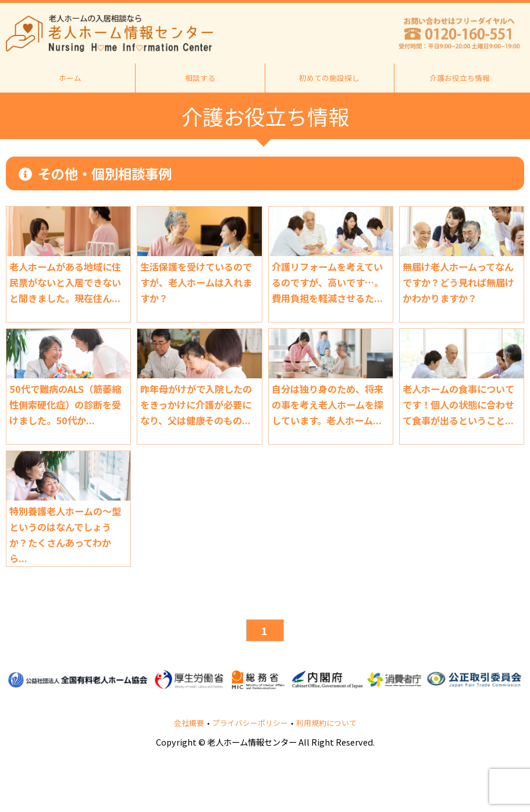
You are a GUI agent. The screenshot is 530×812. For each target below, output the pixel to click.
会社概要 (189, 723)
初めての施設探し (329, 78)
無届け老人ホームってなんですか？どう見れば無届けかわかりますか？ (458, 282)
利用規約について (326, 723)
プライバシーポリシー (250, 723)
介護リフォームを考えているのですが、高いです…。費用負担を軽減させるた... (328, 282)
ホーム (70, 78)
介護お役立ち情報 (460, 78)
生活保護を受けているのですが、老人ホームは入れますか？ (196, 282)
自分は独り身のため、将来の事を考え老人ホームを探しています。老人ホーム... (328, 405)
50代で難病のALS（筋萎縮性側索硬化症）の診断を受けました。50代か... (65, 405)
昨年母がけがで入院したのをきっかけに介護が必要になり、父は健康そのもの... (196, 405)
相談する (200, 78)
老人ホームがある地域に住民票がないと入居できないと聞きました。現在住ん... (65, 282)
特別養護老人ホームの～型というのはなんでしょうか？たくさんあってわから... (65, 535)
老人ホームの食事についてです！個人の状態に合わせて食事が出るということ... (458, 405)
